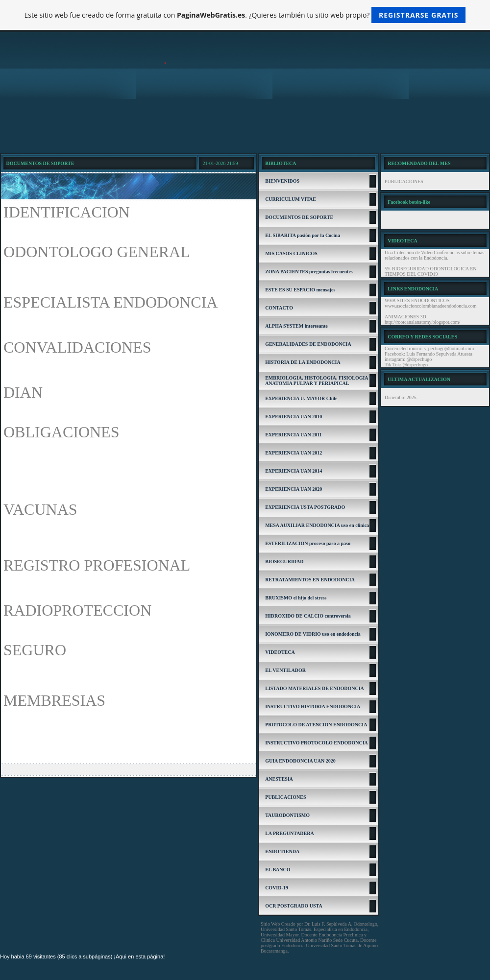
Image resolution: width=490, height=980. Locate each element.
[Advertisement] (245, 126)
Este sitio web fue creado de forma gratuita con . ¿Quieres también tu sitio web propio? (245, 15)
